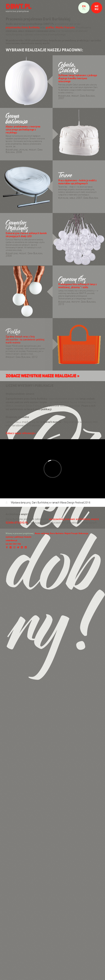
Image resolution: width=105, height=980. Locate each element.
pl (84, 9)
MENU (97, 8)
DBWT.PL (18, 6)
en (84, 6)
